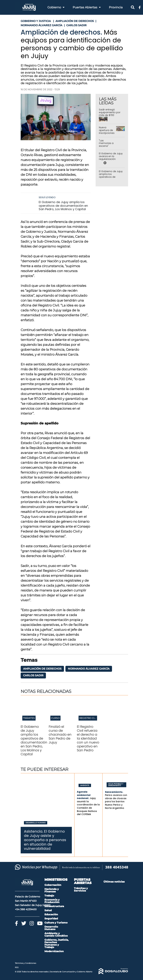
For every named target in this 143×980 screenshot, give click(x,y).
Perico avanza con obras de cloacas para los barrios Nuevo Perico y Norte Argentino (116, 801)
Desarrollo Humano (36, 823)
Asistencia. (34, 831)
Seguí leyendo (47, 197)
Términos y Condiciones (26, 963)
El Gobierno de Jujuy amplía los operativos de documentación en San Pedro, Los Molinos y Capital (63, 206)
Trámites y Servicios (81, 889)
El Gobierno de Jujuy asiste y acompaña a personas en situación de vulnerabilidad (45, 840)
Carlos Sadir (33, 675)
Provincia (116, 7)
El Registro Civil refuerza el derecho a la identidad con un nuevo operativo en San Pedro (88, 738)
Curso (55, 718)
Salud (48, 910)
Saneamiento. (114, 792)
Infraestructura (54, 906)
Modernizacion (54, 951)
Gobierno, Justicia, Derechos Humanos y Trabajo (56, 943)
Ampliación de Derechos (42, 669)
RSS (17, 967)
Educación (51, 914)
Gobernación (53, 885)
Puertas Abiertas (87, 7)
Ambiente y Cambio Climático (56, 934)
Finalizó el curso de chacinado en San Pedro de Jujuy (60, 734)
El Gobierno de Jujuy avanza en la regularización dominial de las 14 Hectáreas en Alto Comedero (111, 160)
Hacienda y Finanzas (52, 890)
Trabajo (49, 896)
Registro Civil (89, 718)
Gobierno (56, 7)
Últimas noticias (114, 882)
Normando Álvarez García (89, 669)
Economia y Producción (52, 901)
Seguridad (51, 918)
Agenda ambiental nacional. (84, 795)
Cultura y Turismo (56, 923)
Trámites (29, 718)
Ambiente (85, 785)
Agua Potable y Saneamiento (116, 785)
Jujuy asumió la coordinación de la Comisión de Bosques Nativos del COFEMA (88, 806)
